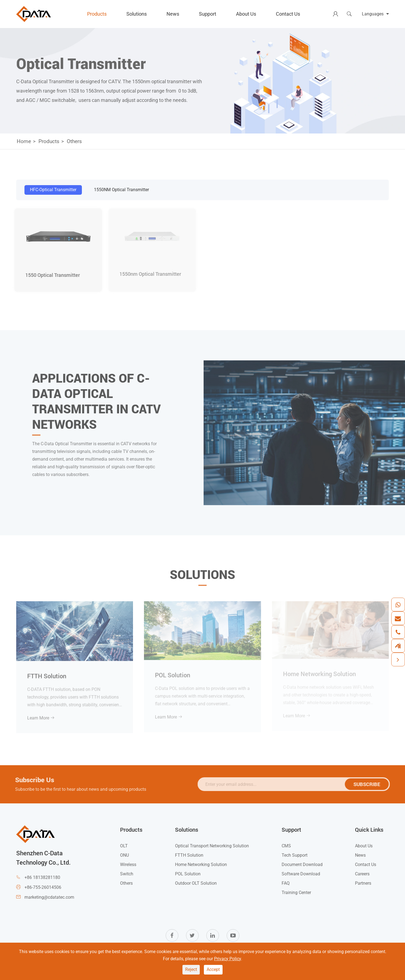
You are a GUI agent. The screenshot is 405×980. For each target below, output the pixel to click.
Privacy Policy (228, 959)
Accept (213, 969)
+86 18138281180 (42, 877)
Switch (127, 874)
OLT (124, 846)
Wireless (128, 865)
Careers (362, 874)
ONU (124, 855)
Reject (191, 969)
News (173, 14)
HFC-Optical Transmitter (53, 190)
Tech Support (295, 855)
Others (74, 141)
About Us (246, 14)
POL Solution (188, 874)
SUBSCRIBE (370, 784)
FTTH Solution (47, 673)
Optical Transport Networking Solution (212, 846)
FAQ (286, 883)
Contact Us (288, 14)
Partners (363, 883)
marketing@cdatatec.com (49, 897)
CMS (286, 846)
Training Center (296, 893)
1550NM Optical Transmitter (121, 190)
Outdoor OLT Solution (196, 883)
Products (97, 14)
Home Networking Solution (201, 865)
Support (208, 14)
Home (24, 141)
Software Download (301, 874)
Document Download (302, 865)
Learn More (41, 715)
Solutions (137, 14)
